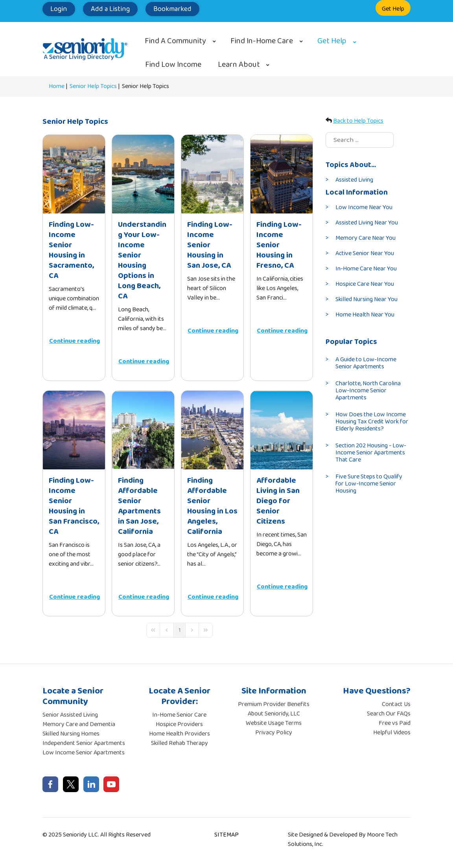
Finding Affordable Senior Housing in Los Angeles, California (212, 506)
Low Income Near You (364, 207)
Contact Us (396, 704)
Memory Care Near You (366, 238)
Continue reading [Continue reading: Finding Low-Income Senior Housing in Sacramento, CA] (75, 341)
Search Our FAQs (389, 714)
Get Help (393, 9)
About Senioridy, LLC (274, 714)
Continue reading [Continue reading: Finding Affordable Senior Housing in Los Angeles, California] (213, 597)
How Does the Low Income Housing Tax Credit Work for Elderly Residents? (372, 422)
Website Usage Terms (274, 723)
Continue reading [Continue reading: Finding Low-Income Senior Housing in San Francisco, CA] (75, 597)
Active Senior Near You (365, 253)
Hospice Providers (179, 724)
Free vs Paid (395, 723)
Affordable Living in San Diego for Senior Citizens (278, 501)
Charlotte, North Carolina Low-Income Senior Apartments (368, 391)
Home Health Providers (180, 734)
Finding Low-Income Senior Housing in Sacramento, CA (71, 250)
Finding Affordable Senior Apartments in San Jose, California (139, 506)
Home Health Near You (365, 315)
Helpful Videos (392, 733)
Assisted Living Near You (367, 223)
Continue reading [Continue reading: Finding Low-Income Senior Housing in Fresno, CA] (282, 331)
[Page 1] (180, 630)
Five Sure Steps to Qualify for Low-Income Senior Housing (369, 484)
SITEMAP (226, 835)
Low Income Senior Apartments (84, 753)
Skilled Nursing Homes (71, 734)
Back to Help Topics (358, 121)
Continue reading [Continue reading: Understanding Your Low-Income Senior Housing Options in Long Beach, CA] (144, 361)
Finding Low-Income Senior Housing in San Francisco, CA (74, 506)
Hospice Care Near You (365, 284)
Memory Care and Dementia (79, 724)
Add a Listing (110, 9)
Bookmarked (172, 9)
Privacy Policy (274, 733)
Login (59, 9)
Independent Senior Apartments (84, 743)
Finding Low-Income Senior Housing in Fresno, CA (279, 245)
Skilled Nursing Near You (366, 299)
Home (57, 86)
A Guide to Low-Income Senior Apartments (366, 363)
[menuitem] (180, 41)
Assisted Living (354, 180)
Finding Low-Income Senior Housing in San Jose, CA (210, 245)
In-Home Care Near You (366, 269)
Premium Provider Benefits (274, 704)
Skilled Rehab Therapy (180, 743)
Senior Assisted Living (70, 715)
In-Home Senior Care (179, 715)
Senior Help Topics (93, 86)
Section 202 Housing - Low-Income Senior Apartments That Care (371, 453)
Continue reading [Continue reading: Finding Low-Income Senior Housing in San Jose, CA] (213, 331)
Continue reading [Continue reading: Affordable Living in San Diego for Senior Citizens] (282, 587)
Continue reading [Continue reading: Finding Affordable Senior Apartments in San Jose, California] (144, 597)
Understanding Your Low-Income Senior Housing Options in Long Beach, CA (142, 260)
